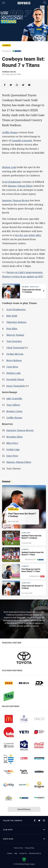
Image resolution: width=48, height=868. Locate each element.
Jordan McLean (15, 354)
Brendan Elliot (15, 437)
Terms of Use (18, 848)
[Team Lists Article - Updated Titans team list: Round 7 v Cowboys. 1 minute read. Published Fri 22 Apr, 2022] (24, 538)
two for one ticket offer (28, 235)
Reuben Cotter (14, 411)
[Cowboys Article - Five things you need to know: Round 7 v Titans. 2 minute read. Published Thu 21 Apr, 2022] (24, 571)
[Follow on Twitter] (39, 821)
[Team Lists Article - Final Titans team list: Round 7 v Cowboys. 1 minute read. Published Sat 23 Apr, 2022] (24, 507)
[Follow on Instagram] (44, 821)
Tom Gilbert (13, 405)
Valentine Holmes (16, 322)
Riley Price (12, 443)
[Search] (45, 3)
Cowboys (6, 45)
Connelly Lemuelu (22, 140)
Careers (10, 853)
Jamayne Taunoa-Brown (16, 200)
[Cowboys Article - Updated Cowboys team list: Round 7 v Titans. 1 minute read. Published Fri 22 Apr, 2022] (24, 555)
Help (16, 853)
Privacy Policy (30, 848)
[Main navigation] (3, 3)
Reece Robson (14, 360)
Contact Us (23, 853)
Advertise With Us (35, 853)
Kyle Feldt (12, 316)
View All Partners (24, 809)
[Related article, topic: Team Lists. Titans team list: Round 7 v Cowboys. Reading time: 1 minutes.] (24, 291)
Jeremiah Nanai (15, 379)
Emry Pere (12, 456)
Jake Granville (14, 398)
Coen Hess (12, 367)
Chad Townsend (15, 348)
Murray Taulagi (15, 335)
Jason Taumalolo (16, 386)
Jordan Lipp (13, 449)
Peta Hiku (12, 329)
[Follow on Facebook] (35, 821)
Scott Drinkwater (12, 182)
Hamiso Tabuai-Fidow (20, 186)
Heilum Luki (9, 167)
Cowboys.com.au (9, 72)
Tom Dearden (14, 341)
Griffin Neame (10, 132)
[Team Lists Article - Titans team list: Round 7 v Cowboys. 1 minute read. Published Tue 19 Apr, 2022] (24, 588)
